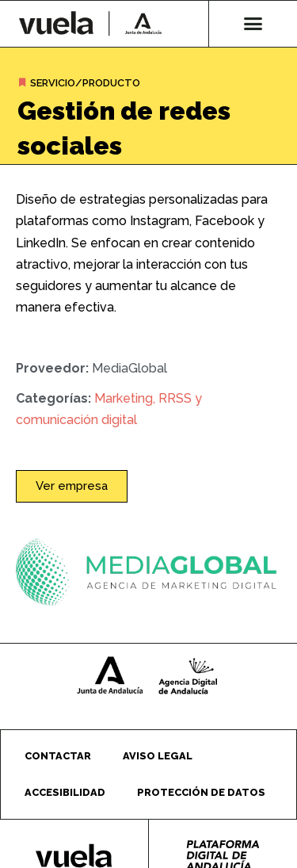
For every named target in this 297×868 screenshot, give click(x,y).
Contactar (58, 756)
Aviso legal (158, 756)
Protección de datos (201, 792)
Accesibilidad (65, 792)
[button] (253, 24)
